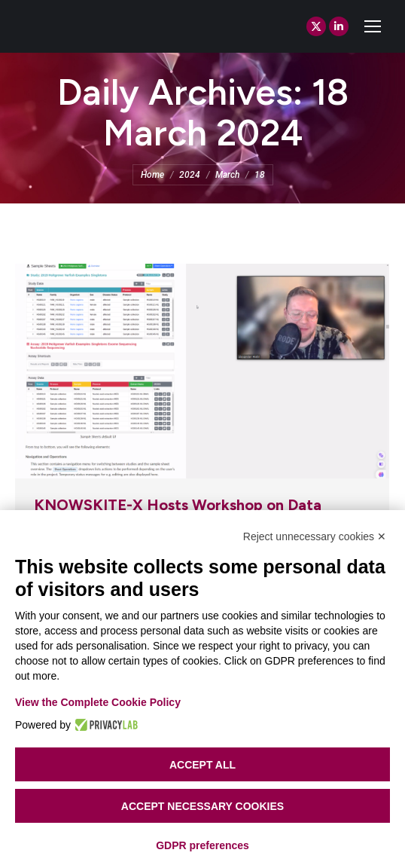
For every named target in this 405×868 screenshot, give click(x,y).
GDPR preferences (202, 845)
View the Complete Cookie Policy (98, 702)
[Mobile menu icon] (373, 26)
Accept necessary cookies (202, 806)
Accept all (202, 765)
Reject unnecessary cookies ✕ (315, 536)
